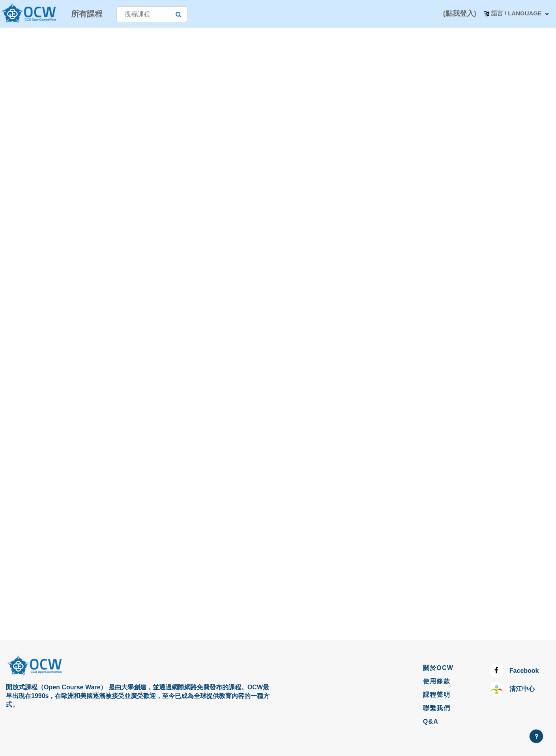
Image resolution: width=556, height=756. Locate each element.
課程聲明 (437, 695)
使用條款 (437, 681)
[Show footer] (536, 736)
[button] (516, 14)
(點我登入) (460, 13)
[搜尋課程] (152, 14)
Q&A (431, 721)
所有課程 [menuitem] (87, 14)
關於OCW (438, 668)
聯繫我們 (437, 708)
